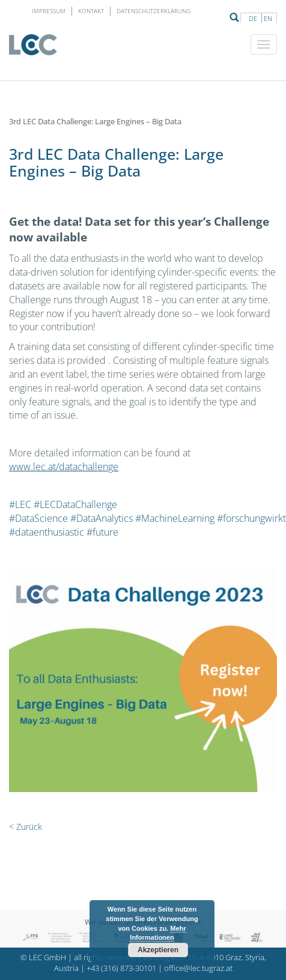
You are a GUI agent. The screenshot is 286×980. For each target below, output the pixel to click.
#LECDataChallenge (75, 504)
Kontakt (91, 11)
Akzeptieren (158, 950)
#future (102, 532)
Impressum (49, 11)
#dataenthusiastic (47, 532)
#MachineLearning (175, 518)
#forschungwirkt (251, 518)
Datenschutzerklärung (154, 11)
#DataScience (38, 518)
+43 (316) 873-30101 (121, 968)
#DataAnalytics (102, 518)
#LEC (20, 504)
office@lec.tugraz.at (198, 968)
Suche (234, 17)
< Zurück (26, 827)
